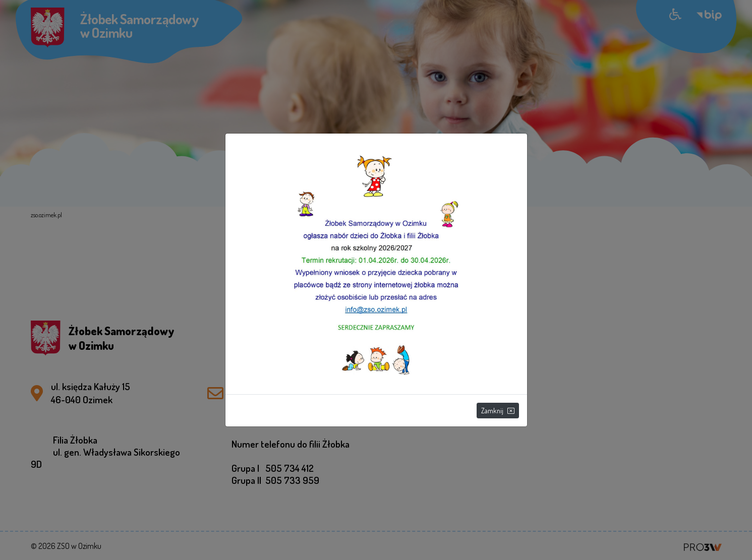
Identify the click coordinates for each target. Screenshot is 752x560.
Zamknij (498, 411)
